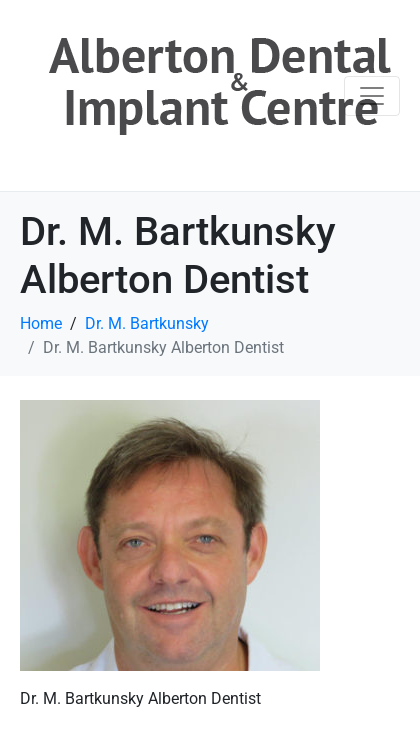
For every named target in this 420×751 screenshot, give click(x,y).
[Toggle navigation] (372, 96)
